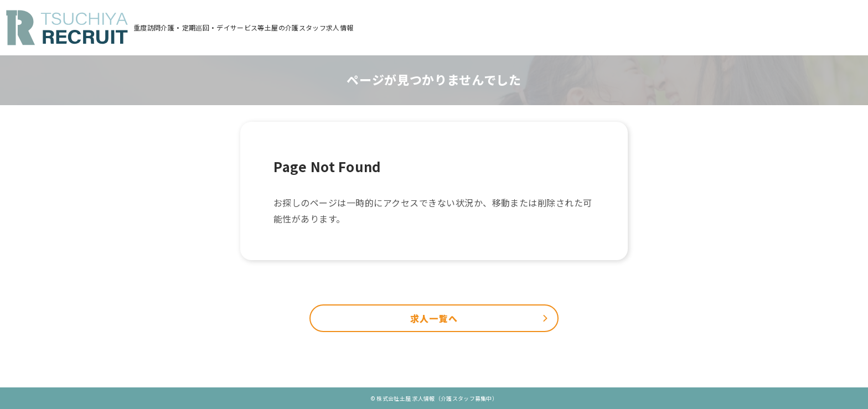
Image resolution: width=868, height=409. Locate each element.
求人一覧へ (434, 319)
